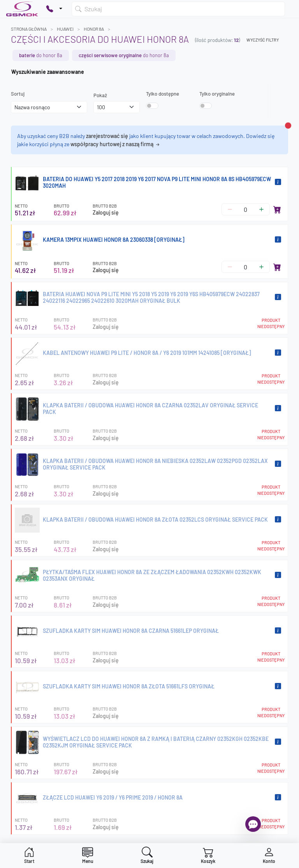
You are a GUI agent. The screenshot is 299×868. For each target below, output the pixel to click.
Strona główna (29, 29)
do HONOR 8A (41, 55)
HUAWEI (65, 29)
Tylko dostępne (163, 94)
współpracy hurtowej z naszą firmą (116, 144)
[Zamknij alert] (288, 126)
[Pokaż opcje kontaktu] (54, 9)
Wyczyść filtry (263, 40)
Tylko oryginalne (217, 94)
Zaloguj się (106, 212)
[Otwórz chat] (253, 824)
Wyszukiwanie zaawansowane (48, 72)
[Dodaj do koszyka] (277, 210)
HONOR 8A (94, 29)
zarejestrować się (107, 136)
